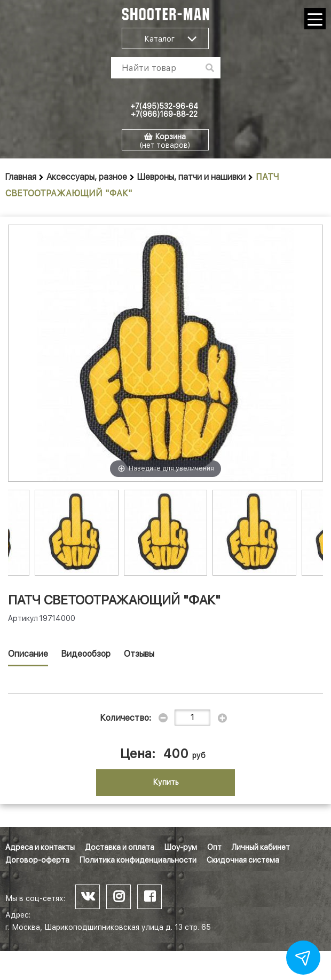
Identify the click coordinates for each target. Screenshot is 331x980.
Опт (214, 847)
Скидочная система (243, 860)
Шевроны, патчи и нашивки (191, 177)
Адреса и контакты (40, 847)
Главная (21, 177)
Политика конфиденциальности (138, 860)
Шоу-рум (181, 847)
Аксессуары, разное (87, 177)
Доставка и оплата (120, 847)
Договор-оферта (37, 860)
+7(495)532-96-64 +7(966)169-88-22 (164, 110)
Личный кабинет (261, 847)
